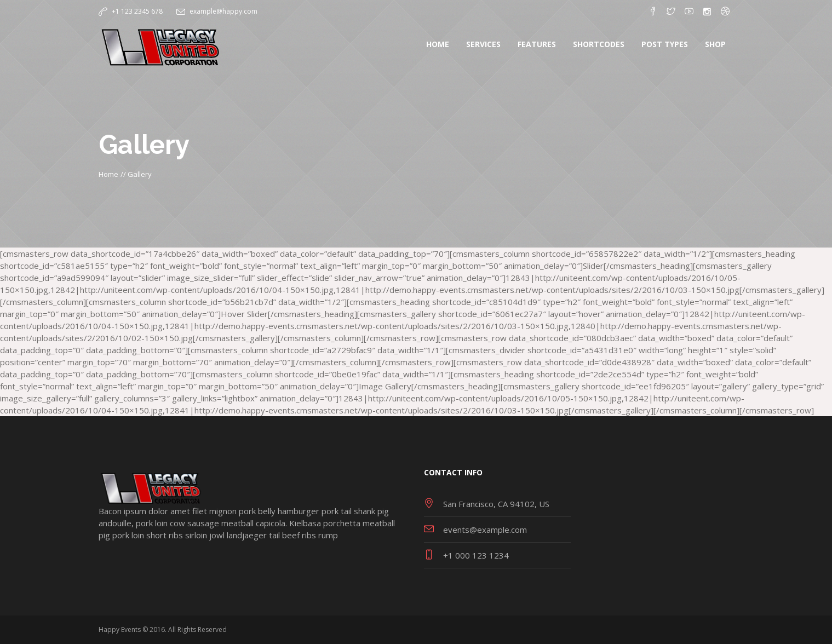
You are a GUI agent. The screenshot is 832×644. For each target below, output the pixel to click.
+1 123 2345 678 (137, 11)
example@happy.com (223, 11)
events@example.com (485, 530)
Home (108, 174)
